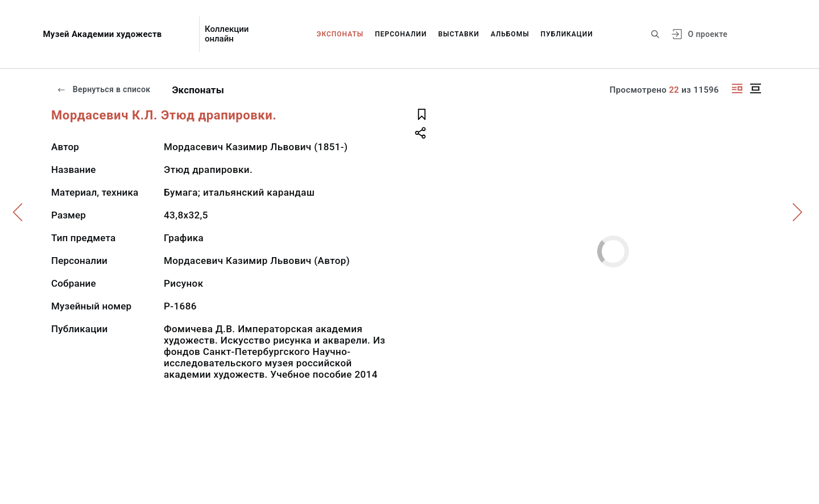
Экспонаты (340, 34)
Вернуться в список (104, 89)
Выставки (458, 34)
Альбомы (510, 34)
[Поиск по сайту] (655, 34)
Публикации (567, 34)
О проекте (708, 34)
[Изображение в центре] (755, 88)
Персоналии (401, 34)
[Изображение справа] (737, 88)
